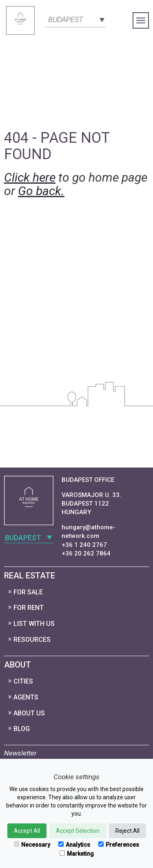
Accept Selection (78, 831)
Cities (23, 681)
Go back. (41, 191)
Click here (30, 177)
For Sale (28, 592)
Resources (32, 640)
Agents (26, 697)
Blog (22, 729)
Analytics (74, 845)
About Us (29, 713)
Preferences (119, 845)
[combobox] (75, 19)
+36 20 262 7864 (86, 553)
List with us (34, 624)
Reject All (127, 831)
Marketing (77, 854)
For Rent (29, 608)
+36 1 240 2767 (84, 545)
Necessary (32, 845)
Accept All (27, 831)
